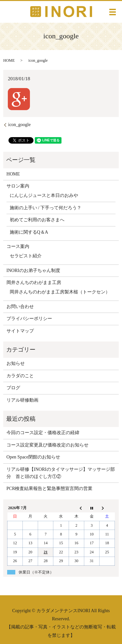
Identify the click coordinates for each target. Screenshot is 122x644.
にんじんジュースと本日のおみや (44, 195)
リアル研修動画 (22, 400)
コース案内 (18, 246)
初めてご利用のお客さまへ (37, 220)
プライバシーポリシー (29, 319)
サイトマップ (20, 331)
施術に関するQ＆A (29, 232)
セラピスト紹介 (26, 256)
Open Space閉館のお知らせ (33, 457)
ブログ (13, 388)
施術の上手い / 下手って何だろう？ (46, 208)
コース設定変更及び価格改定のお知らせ (47, 445)
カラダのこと (20, 376)
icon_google (19, 125)
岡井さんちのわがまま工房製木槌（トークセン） (60, 292)
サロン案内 (18, 186)
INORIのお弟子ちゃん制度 (33, 270)
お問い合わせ (20, 307)
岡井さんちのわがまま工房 (34, 283)
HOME (9, 60)
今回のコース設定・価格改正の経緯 (43, 433)
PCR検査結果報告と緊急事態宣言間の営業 (49, 489)
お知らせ (16, 363)
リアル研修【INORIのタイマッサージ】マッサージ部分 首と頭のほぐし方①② (61, 473)
